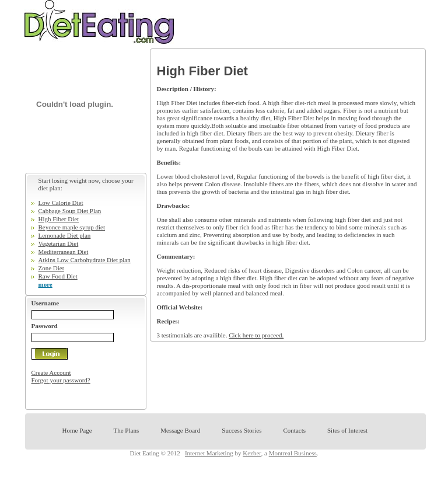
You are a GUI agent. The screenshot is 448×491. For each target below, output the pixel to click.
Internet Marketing (209, 453)
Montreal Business (293, 453)
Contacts (294, 430)
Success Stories (242, 430)
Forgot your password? (61, 380)
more (45, 284)
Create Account (51, 372)
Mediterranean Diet (64, 252)
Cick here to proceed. (256, 335)
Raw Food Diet (58, 276)
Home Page (77, 430)
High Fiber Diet (59, 219)
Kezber (252, 453)
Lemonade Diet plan (65, 235)
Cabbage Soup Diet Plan (70, 211)
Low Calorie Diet (61, 203)
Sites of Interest (347, 430)
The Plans (127, 430)
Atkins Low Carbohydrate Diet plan (85, 260)
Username (45, 303)
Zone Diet (51, 268)
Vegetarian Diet (59, 243)
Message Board (180, 430)
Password (45, 326)
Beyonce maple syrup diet (72, 227)
